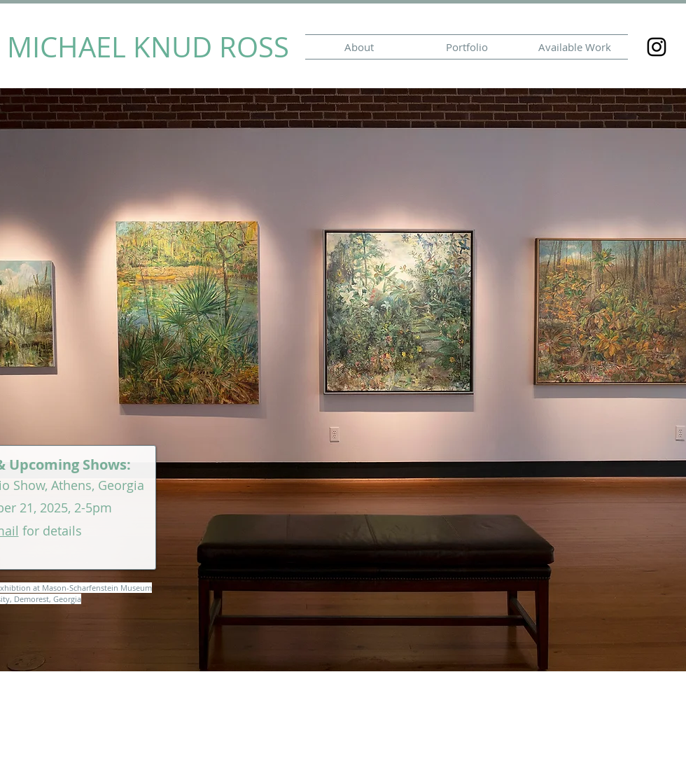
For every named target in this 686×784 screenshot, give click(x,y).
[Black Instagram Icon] (657, 47)
